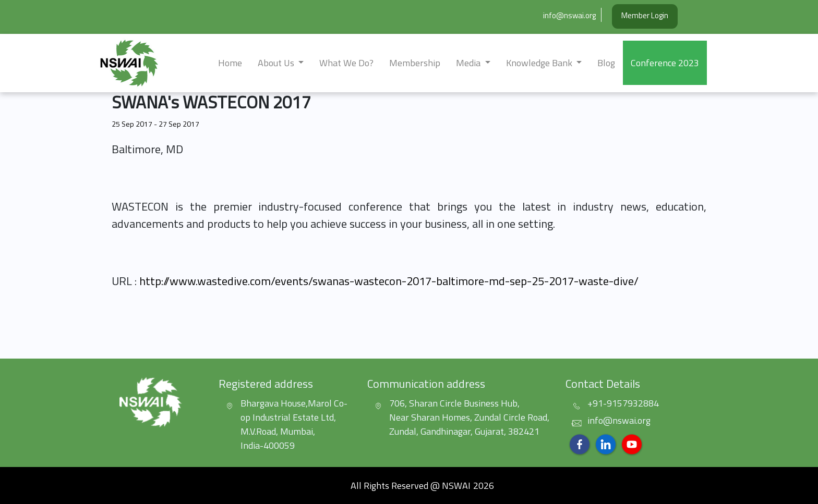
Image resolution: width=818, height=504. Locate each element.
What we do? (346, 63)
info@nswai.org (569, 15)
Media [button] (469, 63)
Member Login (645, 16)
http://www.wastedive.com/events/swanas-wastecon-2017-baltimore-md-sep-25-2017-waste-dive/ (389, 281)
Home (230, 63)
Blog (606, 63)
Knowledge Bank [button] (540, 63)
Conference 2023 (665, 63)
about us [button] (277, 63)
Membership (415, 63)
